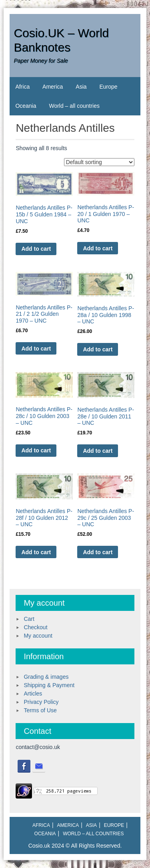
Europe (108, 87)
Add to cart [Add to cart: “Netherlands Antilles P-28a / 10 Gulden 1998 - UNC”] (98, 349)
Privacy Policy (41, 702)
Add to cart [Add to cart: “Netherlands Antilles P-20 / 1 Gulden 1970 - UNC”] (98, 248)
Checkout (35, 627)
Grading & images (46, 677)
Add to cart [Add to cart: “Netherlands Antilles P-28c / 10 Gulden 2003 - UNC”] (36, 450)
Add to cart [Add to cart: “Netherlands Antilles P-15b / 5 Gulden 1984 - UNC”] (36, 249)
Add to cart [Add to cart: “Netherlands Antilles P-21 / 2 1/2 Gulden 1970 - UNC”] (36, 349)
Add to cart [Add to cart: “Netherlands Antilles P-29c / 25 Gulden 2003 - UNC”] (98, 552)
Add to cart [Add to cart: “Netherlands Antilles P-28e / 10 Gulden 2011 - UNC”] (98, 451)
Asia (81, 87)
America (53, 87)
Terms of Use (40, 710)
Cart (29, 619)
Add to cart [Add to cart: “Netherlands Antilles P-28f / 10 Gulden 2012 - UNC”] (36, 552)
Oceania (26, 106)
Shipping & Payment (49, 685)
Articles (33, 694)
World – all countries (74, 106)
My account (38, 636)
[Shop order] (99, 162)
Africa (22, 87)
